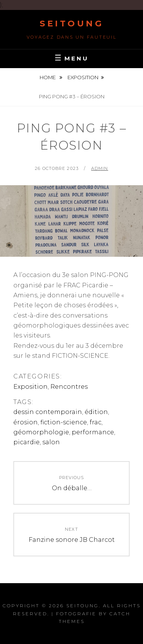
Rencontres (69, 387)
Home (48, 77)
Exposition (83, 77)
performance (93, 432)
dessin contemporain (48, 412)
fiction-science (64, 422)
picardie (27, 442)
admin (100, 168)
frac (96, 422)
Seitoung (71, 24)
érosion (26, 422)
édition (96, 412)
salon (51, 442)
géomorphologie (41, 432)
